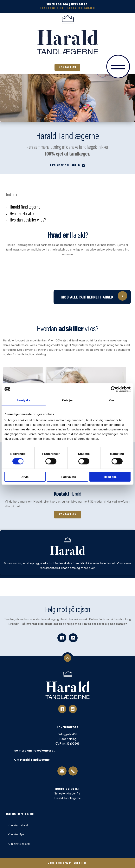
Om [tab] (111, 400)
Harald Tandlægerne (67, 798)
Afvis (25, 477)
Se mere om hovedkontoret (35, 751)
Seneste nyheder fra (68, 794)
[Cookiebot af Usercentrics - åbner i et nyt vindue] (114, 389)
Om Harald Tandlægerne (32, 760)
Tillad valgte (67, 477)
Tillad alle (110, 477)
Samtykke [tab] (24, 400)
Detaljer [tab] (67, 400)
